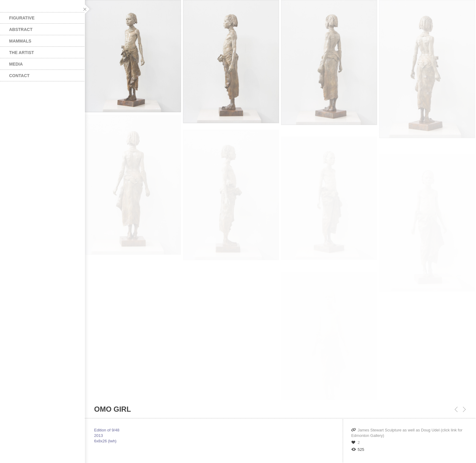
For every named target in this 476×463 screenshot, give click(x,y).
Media (16, 64)
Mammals (20, 41)
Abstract (21, 29)
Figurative (22, 18)
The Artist (22, 53)
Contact (19, 76)
